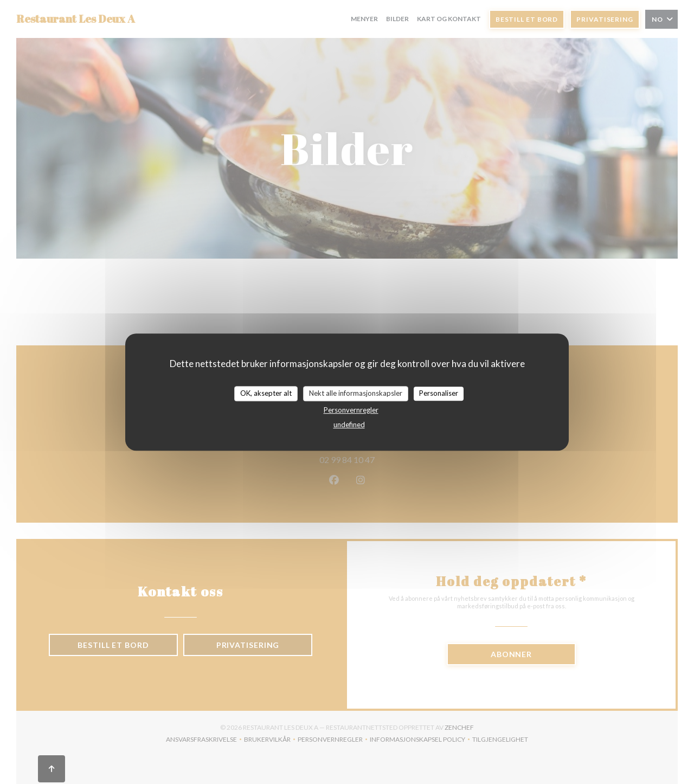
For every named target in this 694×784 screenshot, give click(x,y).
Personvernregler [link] (351, 410)
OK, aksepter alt (266, 393)
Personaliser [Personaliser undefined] (439, 393)
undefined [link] (349, 425)
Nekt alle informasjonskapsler (356, 393)
